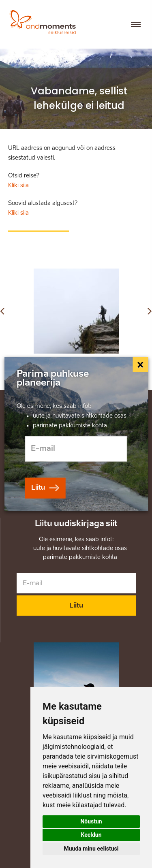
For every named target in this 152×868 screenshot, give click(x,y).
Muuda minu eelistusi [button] (91, 849)
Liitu (76, 605)
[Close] (141, 365)
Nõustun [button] (91, 821)
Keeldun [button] (91, 835)
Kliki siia (18, 185)
